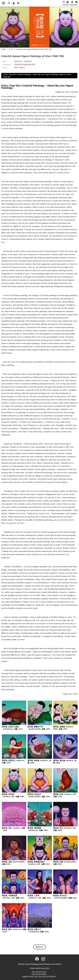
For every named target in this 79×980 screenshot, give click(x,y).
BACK (39, 947)
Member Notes (24, 964)
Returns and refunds (53, 964)
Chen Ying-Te (19, 68)
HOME (4, 49)
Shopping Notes (38, 964)
